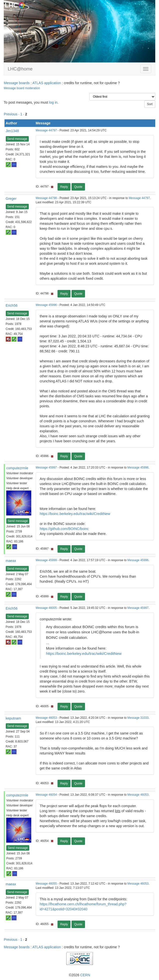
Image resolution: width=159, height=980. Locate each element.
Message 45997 (46, 468)
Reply (64, 187)
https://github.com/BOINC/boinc (64, 529)
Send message (17, 139)
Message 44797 (46, 130)
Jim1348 (12, 131)
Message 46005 (46, 608)
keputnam (13, 718)
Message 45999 (46, 560)
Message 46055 (46, 884)
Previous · (12, 114)
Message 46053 (46, 718)
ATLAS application (46, 83)
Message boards (17, 83)
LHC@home (20, 69)
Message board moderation (22, 88)
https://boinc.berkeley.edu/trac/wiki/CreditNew (75, 514)
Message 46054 (46, 795)
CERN (85, 975)
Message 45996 (46, 305)
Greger (11, 199)
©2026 (79, 975)
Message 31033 (138, 718)
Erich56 (12, 305)
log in (53, 102)
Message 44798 (46, 198)
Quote (78, 187)
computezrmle (17, 468)
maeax (11, 561)
